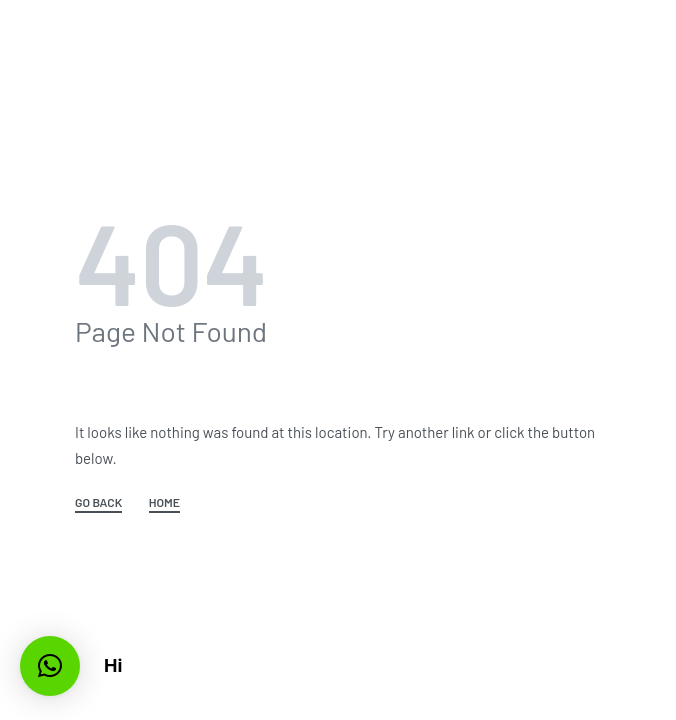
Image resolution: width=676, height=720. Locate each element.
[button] (50, 666)
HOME (164, 502)
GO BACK (98, 502)
